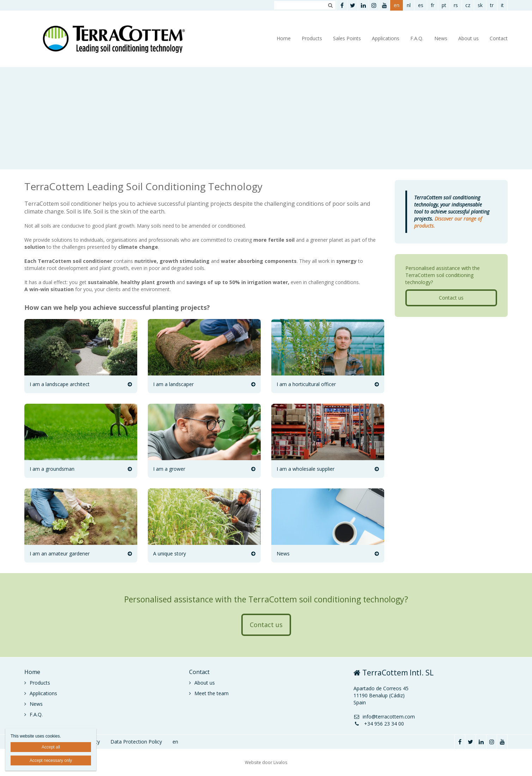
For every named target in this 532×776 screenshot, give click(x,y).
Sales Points (347, 38)
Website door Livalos (266, 762)
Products (312, 38)
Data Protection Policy (136, 742)
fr (433, 5)
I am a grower (169, 469)
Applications (386, 38)
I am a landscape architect (60, 384)
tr (492, 5)
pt (444, 5)
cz (468, 5)
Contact (499, 38)
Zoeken (330, 5)
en (397, 5)
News (441, 38)
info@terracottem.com (384, 717)
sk (480, 5)
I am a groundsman (52, 469)
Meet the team (211, 693)
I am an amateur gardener (60, 554)
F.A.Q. (417, 38)
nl (409, 5)
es (421, 5)
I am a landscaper (173, 384)
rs (456, 5)
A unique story (170, 554)
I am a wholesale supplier (306, 469)
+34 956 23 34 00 (379, 724)
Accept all (51, 747)
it (502, 5)
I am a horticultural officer (306, 384)
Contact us (451, 298)
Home (284, 38)
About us (468, 38)
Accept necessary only (51, 760)
